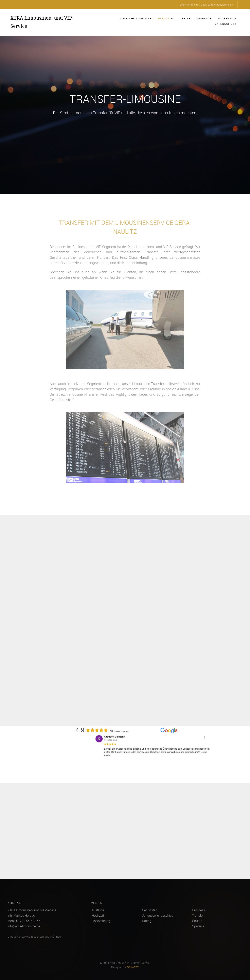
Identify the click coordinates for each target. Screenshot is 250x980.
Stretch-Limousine (135, 18)
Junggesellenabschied (158, 915)
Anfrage (204, 18)
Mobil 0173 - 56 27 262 (24, 921)
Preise (185, 18)
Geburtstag (150, 910)
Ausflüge (98, 910)
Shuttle (197, 921)
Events (166, 18)
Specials (198, 926)
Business (199, 910)
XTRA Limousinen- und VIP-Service (42, 22)
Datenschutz (225, 24)
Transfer (198, 915)
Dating (147, 921)
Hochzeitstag (101, 921)
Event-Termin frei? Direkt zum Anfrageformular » (207, 5)
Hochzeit (98, 915)
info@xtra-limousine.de (24, 926)
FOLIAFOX (133, 967)
